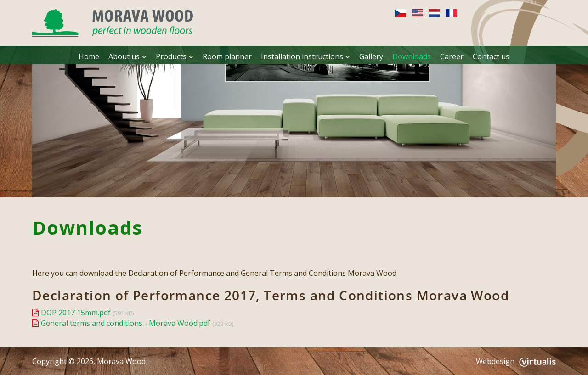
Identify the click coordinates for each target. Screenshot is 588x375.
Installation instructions (305, 56)
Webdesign (516, 361)
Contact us (491, 56)
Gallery (371, 56)
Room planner (227, 56)
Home (89, 56)
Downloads (412, 56)
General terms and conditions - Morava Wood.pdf (126, 323)
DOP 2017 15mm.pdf (76, 313)
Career (452, 56)
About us (127, 56)
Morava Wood (121, 361)
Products (175, 56)
